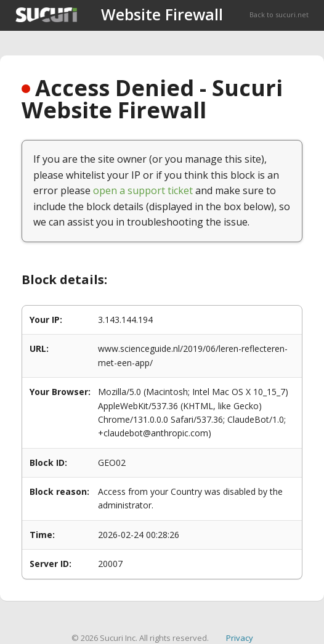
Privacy (240, 638)
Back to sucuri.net (279, 14)
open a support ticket (143, 190)
